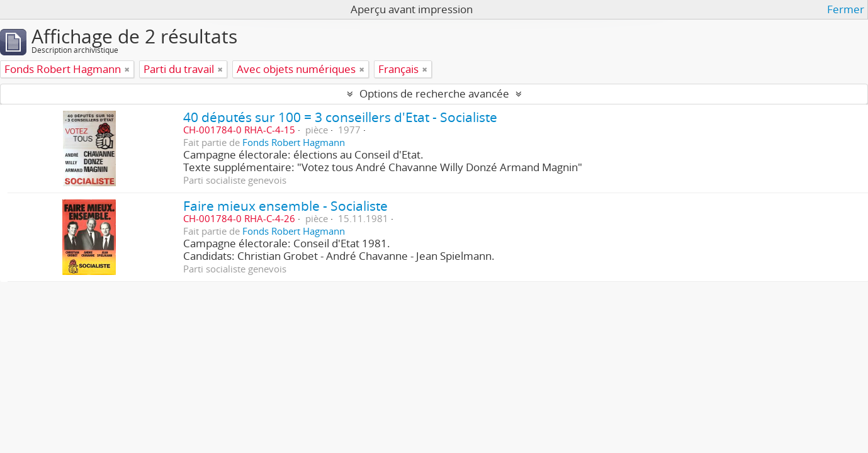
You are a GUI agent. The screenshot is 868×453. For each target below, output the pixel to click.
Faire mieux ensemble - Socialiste (285, 205)
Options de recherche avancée (434, 93)
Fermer (846, 9)
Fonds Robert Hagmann (294, 142)
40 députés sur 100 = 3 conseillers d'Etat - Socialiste (340, 117)
